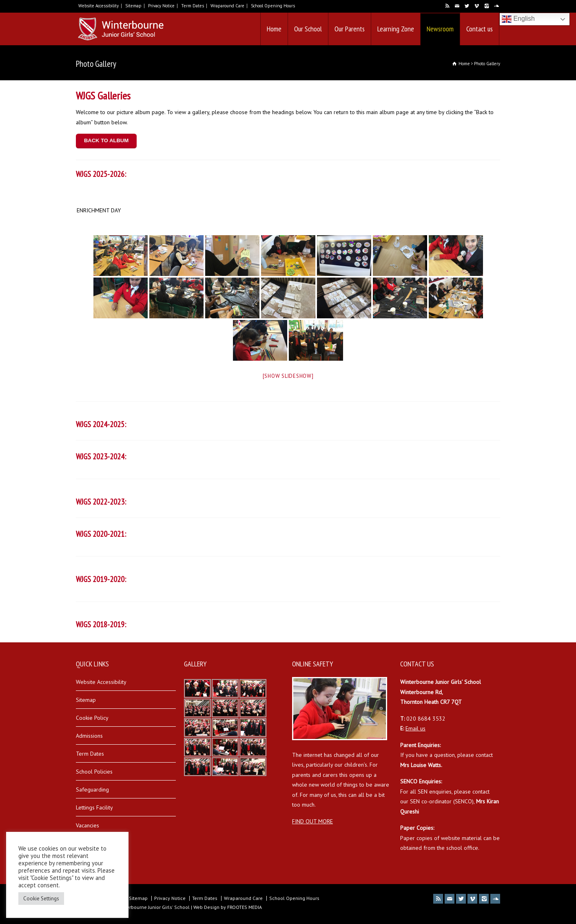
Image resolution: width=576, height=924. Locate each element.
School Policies (94, 772)
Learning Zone (396, 29)
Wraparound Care (227, 6)
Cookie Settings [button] (41, 899)
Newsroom (440, 29)
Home (274, 29)
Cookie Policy (92, 718)
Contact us (480, 29)
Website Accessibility (99, 6)
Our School (308, 29)
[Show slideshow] (288, 376)
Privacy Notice (161, 6)
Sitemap (133, 6)
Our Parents (350, 29)
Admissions (89, 736)
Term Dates (193, 6)
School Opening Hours (273, 6)
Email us (415, 728)
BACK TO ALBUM (106, 141)
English (518, 19)
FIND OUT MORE (312, 821)
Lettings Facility (94, 807)
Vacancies (88, 825)
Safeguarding (92, 789)
